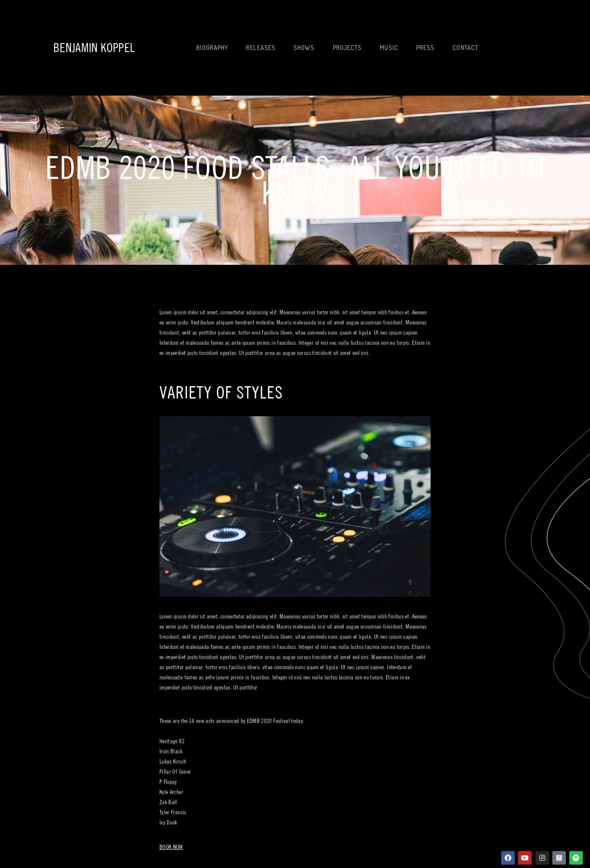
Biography (212, 48)
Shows (304, 48)
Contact (465, 48)
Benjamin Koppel (94, 48)
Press (425, 48)
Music (389, 48)
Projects (347, 48)
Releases (261, 48)
